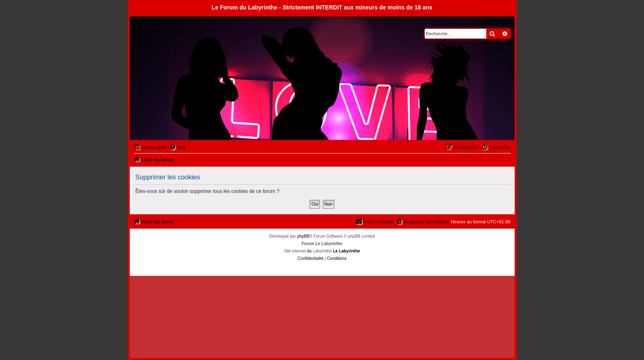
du (309, 251)
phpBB (303, 236)
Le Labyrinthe (347, 251)
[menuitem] (177, 147)
